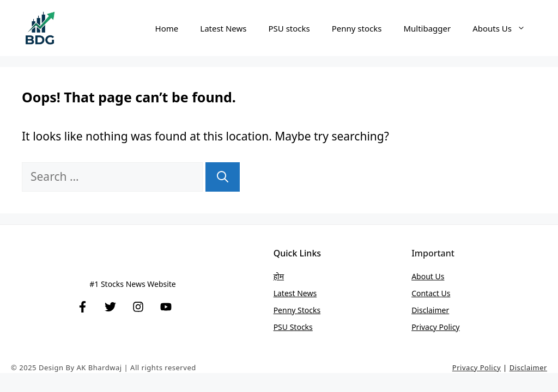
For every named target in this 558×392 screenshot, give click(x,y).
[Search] (223, 177)
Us (445, 293)
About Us (428, 276)
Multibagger (427, 28)
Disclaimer (430, 310)
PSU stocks (289, 28)
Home (167, 28)
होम (279, 276)
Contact (426, 293)
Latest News (223, 28)
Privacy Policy (435, 327)
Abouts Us (504, 28)
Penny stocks (357, 28)
